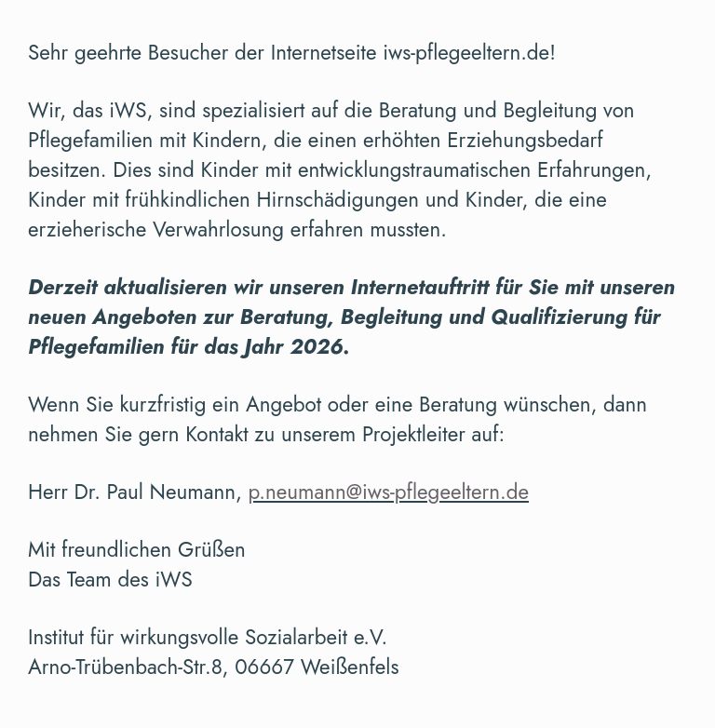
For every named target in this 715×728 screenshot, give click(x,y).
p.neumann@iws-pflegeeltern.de (389, 492)
